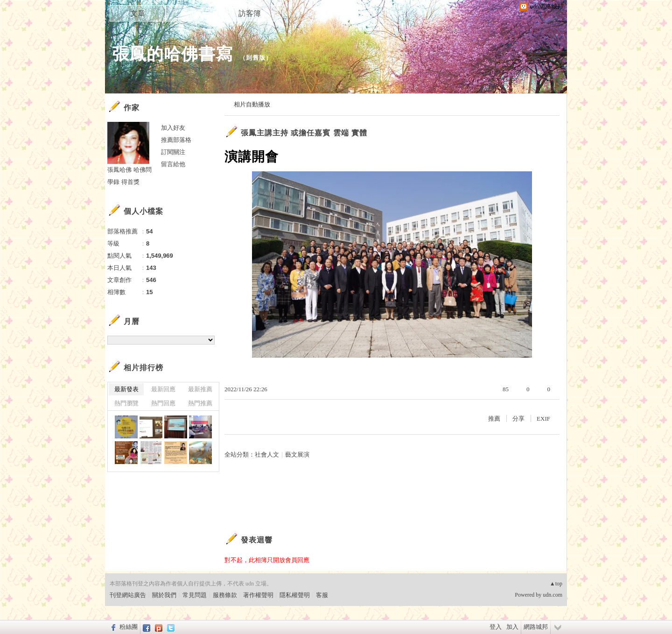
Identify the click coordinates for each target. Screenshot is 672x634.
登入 (496, 627)
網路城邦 (536, 627)
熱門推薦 (200, 403)
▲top (556, 584)
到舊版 (256, 58)
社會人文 (267, 454)
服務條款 (225, 595)
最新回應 (163, 389)
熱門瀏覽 (126, 403)
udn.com (553, 595)
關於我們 (164, 595)
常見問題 (195, 595)
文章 (138, 13)
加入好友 (173, 128)
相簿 (194, 13)
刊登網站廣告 (128, 595)
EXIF (543, 419)
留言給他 (173, 164)
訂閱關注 (173, 152)
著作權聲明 (258, 595)
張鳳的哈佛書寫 (172, 54)
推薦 (494, 419)
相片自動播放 (252, 104)
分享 (518, 419)
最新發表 (126, 389)
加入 (512, 627)
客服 (322, 595)
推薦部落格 (176, 140)
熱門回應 (163, 403)
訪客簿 (250, 13)
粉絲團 (129, 627)
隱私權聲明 (295, 595)
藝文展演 (297, 454)
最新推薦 (200, 389)
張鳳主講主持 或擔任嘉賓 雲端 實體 (304, 133)
